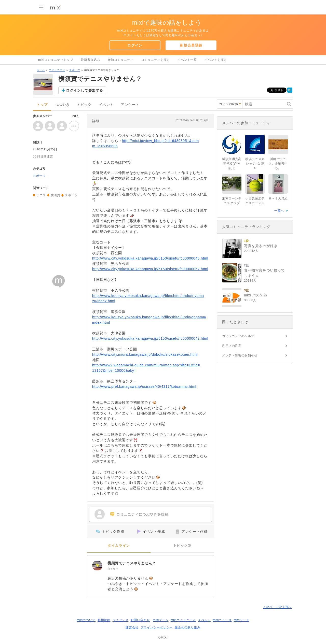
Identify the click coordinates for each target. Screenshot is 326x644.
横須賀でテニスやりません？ (132, 563)
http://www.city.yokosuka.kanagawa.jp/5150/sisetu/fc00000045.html (150, 258)
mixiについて (86, 620)
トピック (84, 105)
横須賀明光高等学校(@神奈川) (232, 164)
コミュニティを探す (155, 60)
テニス (41, 195)
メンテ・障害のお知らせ (240, 355)
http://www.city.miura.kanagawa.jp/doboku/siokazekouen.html (145, 354)
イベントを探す (216, 60)
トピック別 (182, 546)
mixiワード (241, 620)
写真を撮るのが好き (261, 246)
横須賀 (56, 195)
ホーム (41, 70)
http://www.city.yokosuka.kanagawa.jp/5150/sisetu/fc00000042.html (150, 338)
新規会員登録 (191, 45)
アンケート (130, 105)
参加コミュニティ (121, 60)
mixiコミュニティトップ (56, 60)
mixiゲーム (161, 620)
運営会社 (132, 627)
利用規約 (104, 620)
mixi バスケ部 (255, 295)
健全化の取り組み (188, 627)
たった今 (113, 569)
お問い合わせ (140, 620)
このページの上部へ (277, 607)
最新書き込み (90, 60)
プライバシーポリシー (157, 627)
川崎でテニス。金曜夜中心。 (278, 164)
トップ (42, 105)
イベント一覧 (187, 60)
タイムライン (119, 546)
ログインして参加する (85, 90)
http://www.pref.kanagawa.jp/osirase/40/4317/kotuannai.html (144, 387)
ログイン (135, 45)
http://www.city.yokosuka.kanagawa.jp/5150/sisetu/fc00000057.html (150, 269)
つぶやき (62, 105)
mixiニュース (222, 620)
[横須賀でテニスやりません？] (97, 566)
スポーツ (75, 70)
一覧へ (279, 211)
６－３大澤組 (278, 198)
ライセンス (121, 620)
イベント (106, 105)
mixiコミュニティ (183, 620)
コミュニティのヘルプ (238, 336)
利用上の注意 (232, 346)
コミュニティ (57, 70)
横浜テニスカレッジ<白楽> (255, 164)
